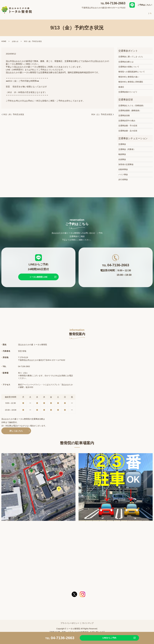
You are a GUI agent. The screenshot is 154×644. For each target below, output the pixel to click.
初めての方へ (118, 13)
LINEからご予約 (103, 638)
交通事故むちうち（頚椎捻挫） (132, 103)
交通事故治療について (84, 13)
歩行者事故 (123, 177)
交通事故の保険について (129, 64)
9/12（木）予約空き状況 (14, 112)
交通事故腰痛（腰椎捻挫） (130, 108)
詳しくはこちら (16, 428)
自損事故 (122, 157)
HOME (44, 13)
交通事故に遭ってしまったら (131, 54)
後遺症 (121, 84)
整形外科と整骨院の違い (129, 74)
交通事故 (122, 142)
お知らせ (15, 39)
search (151, 13)
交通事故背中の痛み (127, 118)
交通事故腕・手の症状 (128, 123)
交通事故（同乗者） (127, 147)
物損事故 (122, 152)
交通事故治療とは (126, 59)
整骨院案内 (55, 13)
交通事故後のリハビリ (128, 89)
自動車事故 (123, 167)
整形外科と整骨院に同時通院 (131, 79)
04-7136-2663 (115, 3)
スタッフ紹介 (103, 13)
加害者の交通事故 (126, 162)
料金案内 (132, 13)
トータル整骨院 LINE (38, 274)
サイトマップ (88, 621)
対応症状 (67, 13)
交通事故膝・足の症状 (128, 128)
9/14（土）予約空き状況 (102, 112)
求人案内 (143, 13)
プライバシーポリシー (70, 621)
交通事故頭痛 (124, 113)
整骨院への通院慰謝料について (132, 69)
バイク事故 (123, 172)
